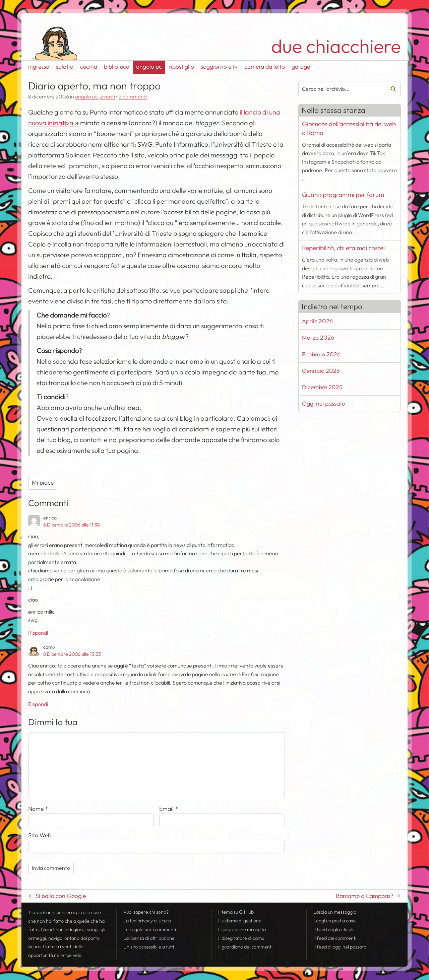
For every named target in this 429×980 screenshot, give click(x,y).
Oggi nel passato (324, 403)
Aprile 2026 (317, 321)
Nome (38, 809)
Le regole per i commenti (150, 929)
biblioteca (117, 66)
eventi (108, 96)
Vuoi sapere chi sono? (146, 912)
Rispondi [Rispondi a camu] (38, 704)
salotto (65, 66)
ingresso (39, 66)
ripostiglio (181, 66)
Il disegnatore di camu (241, 938)
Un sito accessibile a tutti (149, 947)
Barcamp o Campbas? (365, 896)
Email (169, 809)
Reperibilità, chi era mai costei (343, 248)
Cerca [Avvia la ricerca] (391, 89)
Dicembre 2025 (322, 387)
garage (301, 66)
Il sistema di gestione (240, 921)
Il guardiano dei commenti (245, 947)
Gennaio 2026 (321, 371)
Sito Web (40, 835)
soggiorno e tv (219, 66)
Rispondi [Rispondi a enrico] (38, 633)
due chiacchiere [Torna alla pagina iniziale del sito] (336, 46)
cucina (89, 66)
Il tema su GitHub (236, 912)
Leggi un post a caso (334, 921)
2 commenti (133, 96)
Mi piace (43, 482)
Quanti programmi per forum (343, 195)
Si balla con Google (61, 896)
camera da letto (265, 66)
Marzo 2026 (318, 337)
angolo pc (149, 66)
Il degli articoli (333, 929)
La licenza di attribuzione (149, 938)
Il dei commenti (335, 938)
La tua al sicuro (147, 921)
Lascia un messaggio (335, 912)
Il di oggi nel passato (340, 947)
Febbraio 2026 (321, 354)
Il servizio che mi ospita (242, 929)
